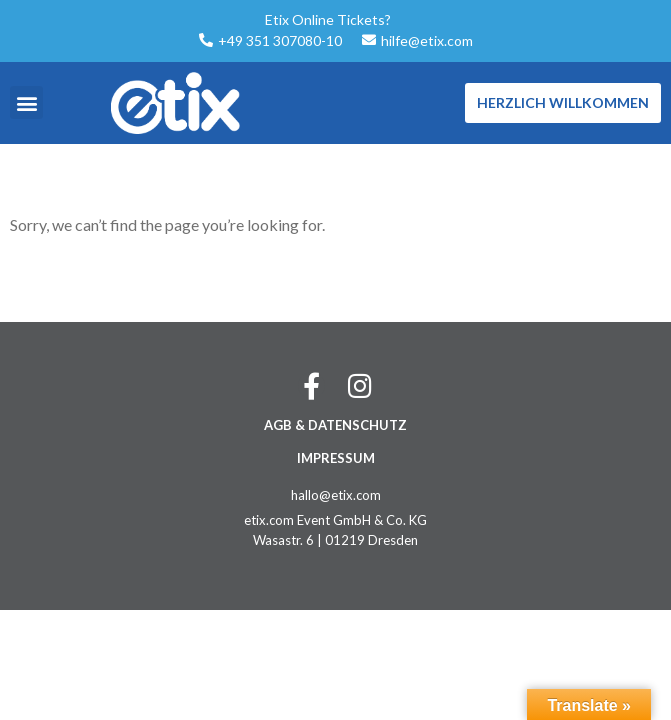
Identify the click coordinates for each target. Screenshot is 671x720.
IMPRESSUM (336, 458)
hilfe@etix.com (427, 40)
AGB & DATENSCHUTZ (335, 425)
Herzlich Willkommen (563, 102)
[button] (26, 102)
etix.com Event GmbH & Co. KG (335, 520)
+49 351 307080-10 (280, 40)
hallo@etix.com (336, 495)
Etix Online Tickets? (328, 19)
